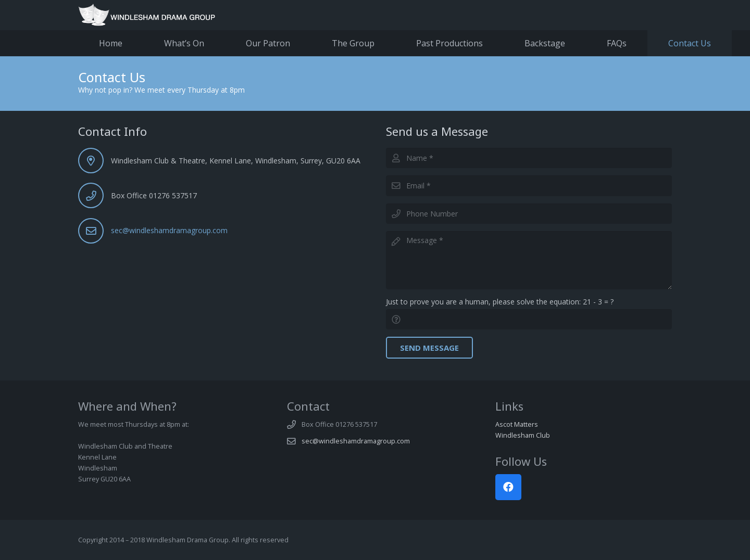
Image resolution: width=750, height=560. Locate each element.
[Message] (529, 260)
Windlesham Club (523, 435)
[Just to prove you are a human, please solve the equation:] (529, 319)
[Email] (529, 186)
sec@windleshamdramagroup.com (169, 230)
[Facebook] (508, 487)
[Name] (529, 158)
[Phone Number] (529, 214)
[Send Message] (429, 348)
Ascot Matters (517, 424)
